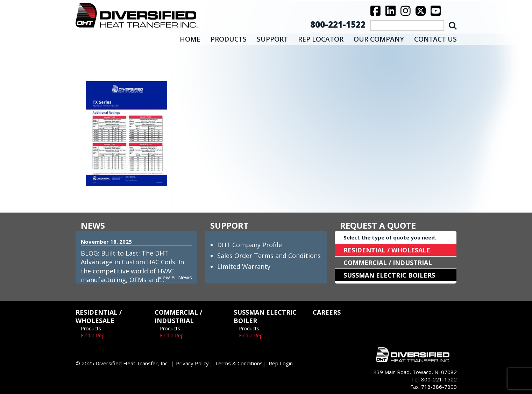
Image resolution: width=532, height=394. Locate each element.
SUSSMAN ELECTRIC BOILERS (389, 275)
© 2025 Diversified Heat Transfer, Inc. (122, 363)
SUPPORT (272, 39)
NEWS (93, 225)
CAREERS (327, 312)
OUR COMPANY (379, 39)
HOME (190, 39)
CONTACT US (435, 39)
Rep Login (281, 363)
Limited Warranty (244, 266)
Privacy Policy (192, 363)
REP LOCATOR (321, 39)
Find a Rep (93, 335)
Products (91, 328)
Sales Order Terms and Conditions (269, 256)
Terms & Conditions (239, 363)
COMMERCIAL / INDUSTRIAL (388, 263)
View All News (175, 277)
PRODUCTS (229, 39)
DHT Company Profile (250, 245)
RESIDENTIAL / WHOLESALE (387, 250)
